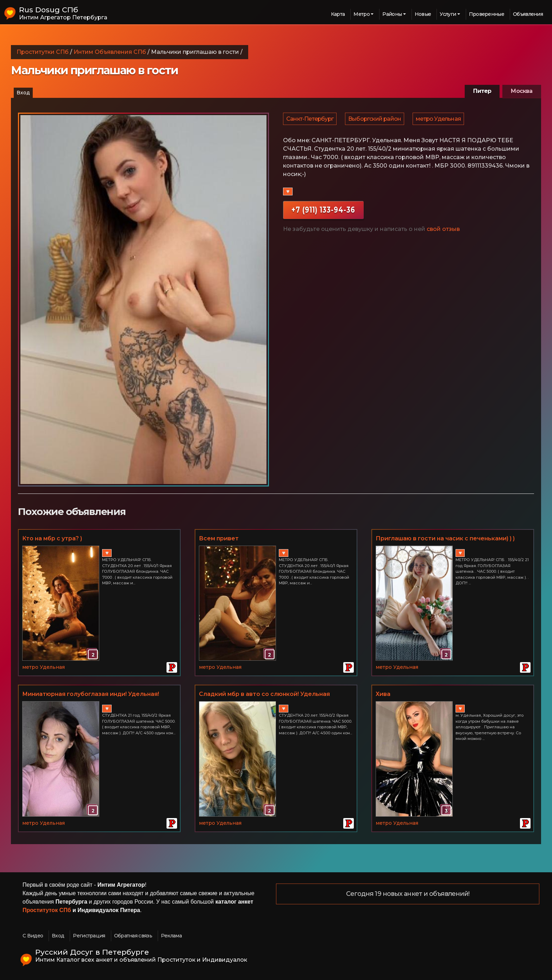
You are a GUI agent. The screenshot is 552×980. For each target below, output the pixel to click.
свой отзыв (443, 232)
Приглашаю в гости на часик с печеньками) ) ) (445, 538)
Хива (383, 694)
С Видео (33, 936)
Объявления (528, 14)
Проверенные (487, 14)
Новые (423, 14)
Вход (23, 93)
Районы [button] (392, 14)
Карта (338, 14)
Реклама (171, 936)
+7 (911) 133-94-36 (323, 213)
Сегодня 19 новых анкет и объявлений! (408, 894)
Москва (522, 91)
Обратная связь (133, 936)
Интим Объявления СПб (110, 52)
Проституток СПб (47, 910)
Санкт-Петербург (310, 120)
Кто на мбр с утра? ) (52, 538)
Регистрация (89, 936)
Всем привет (219, 538)
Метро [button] (362, 14)
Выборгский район (376, 120)
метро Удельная (440, 120)
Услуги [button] (448, 14)
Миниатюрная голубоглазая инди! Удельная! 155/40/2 (91, 695)
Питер (482, 91)
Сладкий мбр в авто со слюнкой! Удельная (264, 694)
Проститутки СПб (43, 52)
